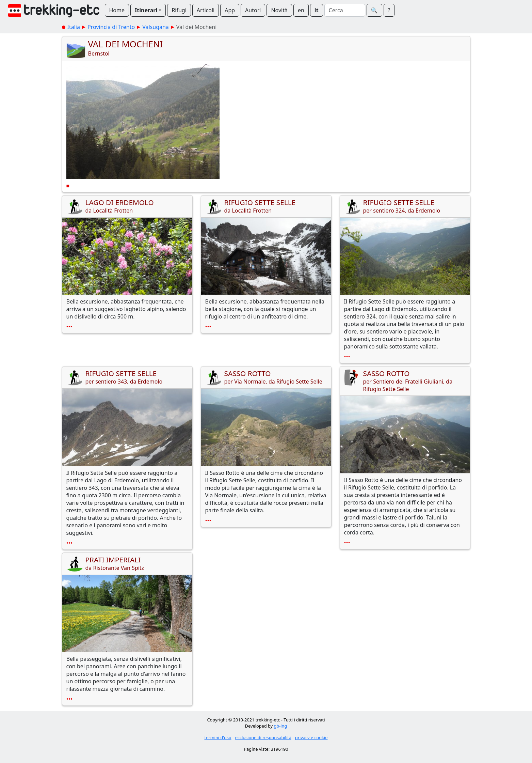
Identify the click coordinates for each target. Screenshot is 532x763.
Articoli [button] (206, 10)
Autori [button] (253, 10)
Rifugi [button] (179, 10)
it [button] (317, 10)
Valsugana (156, 27)
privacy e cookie (311, 737)
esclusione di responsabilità (263, 737)
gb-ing (280, 726)
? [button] (389, 10)
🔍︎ (374, 10)
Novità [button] (279, 10)
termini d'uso (218, 737)
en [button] (301, 10)
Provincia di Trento (111, 27)
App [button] (230, 10)
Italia (74, 27)
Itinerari (146, 10)
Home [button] (117, 10)
